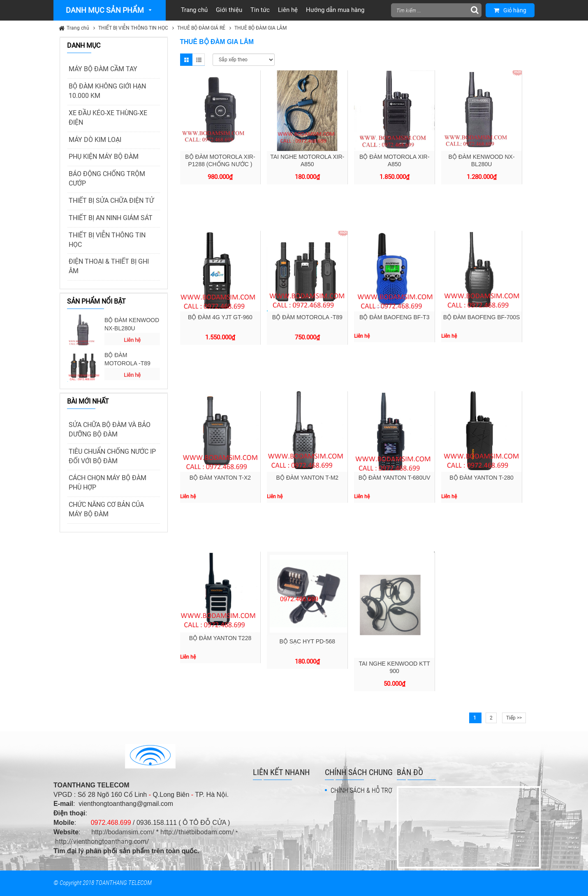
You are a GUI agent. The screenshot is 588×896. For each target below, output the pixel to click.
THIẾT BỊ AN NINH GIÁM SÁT (111, 218)
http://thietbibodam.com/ (197, 832)
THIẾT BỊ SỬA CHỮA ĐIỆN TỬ (111, 201)
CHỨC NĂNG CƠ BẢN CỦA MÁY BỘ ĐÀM (106, 509)
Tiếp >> (514, 718)
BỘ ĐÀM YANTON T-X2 (220, 478)
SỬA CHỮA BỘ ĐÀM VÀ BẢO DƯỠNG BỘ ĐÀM (110, 429)
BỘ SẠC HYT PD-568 (307, 641)
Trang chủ (78, 28)
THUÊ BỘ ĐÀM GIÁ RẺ (201, 28)
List (199, 60)
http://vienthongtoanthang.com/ (102, 841)
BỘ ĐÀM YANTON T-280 (481, 478)
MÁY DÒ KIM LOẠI (95, 140)
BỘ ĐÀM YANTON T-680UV (395, 478)
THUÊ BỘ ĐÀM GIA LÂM (260, 28)
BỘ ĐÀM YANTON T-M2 (308, 478)
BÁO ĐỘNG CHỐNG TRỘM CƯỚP (107, 179)
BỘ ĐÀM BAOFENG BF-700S (482, 317)
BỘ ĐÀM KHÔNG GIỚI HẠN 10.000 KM (107, 91)
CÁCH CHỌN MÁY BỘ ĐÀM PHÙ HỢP (108, 483)
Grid (186, 60)
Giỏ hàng (510, 10)
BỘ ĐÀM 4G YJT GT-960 (220, 317)
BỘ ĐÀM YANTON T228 (220, 638)
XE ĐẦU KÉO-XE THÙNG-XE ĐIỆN (108, 118)
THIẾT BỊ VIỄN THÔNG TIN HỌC (133, 28)
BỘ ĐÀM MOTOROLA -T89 (127, 359)
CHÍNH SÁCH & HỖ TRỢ (361, 790)
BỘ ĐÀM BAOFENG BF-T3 (394, 317)
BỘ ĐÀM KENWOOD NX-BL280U (132, 324)
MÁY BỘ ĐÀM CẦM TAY (103, 69)
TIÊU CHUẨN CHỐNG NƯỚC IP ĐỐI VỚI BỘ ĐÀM (112, 456)
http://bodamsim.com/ (123, 832)
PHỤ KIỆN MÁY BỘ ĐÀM (104, 157)
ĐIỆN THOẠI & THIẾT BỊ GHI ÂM (109, 266)
